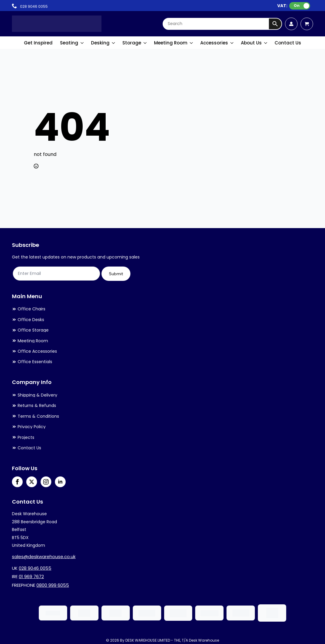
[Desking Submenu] (114, 43)
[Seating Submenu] (82, 43)
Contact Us (288, 43)
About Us (251, 43)
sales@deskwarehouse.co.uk (44, 556)
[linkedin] (60, 482)
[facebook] (17, 482)
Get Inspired (38, 43)
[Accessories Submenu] (232, 43)
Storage (132, 43)
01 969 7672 (31, 576)
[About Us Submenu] (266, 43)
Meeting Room (171, 43)
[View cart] (307, 24)
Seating (69, 43)
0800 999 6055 (53, 585)
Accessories (214, 43)
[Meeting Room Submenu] (192, 43)
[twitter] (32, 482)
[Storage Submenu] (145, 43)
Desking (100, 43)
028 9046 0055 (35, 568)
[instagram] (46, 482)
